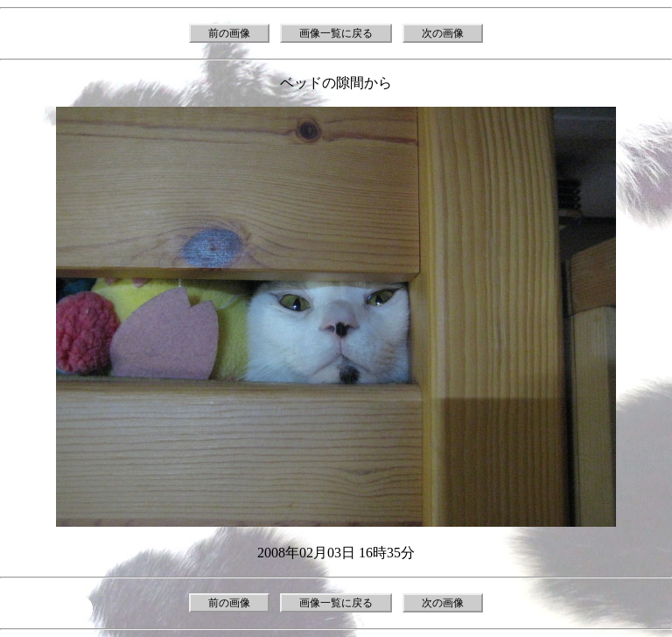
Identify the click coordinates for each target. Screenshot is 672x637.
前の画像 (229, 33)
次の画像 (443, 33)
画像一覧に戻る (336, 33)
